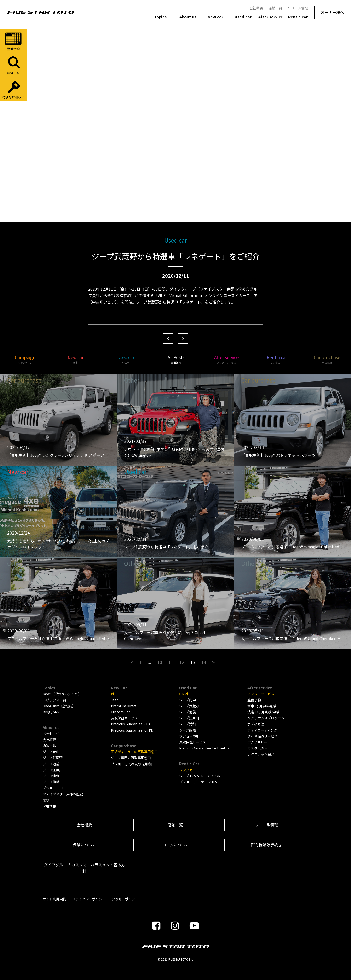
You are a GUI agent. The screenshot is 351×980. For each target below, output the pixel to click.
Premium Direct (124, 706)
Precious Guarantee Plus (130, 724)
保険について (84, 845)
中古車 (184, 694)
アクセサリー (257, 742)
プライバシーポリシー (89, 899)
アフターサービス (261, 694)
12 (182, 662)
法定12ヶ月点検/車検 (263, 712)
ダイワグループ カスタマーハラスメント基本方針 (84, 868)
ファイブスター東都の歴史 (63, 794)
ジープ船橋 (51, 782)
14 (204, 662)
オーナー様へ (332, 12)
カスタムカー (258, 748)
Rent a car (277, 359)
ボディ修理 (256, 724)
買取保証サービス (124, 718)
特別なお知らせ (13, 89)
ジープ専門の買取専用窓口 (131, 758)
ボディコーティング (262, 730)
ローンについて (175, 845)
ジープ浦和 (51, 776)
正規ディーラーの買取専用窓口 (134, 752)
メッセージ (51, 734)
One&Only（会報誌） (59, 706)
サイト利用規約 (54, 899)
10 (160, 662)
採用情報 (49, 806)
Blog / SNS (51, 712)
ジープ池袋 (51, 764)
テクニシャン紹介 (261, 754)
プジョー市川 (53, 788)
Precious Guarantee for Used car (205, 748)
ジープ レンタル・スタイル (200, 776)
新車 (114, 694)
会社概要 (256, 8)
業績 (46, 800)
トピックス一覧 (54, 700)
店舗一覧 (275, 8)
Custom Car (120, 712)
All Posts (176, 359)
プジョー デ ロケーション (198, 782)
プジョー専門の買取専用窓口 (133, 764)
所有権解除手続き (266, 845)
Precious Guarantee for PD (132, 730)
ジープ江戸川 (53, 770)
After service (226, 359)
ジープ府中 (51, 752)
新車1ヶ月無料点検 (262, 706)
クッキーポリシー (125, 899)
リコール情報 (298, 8)
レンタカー (188, 770)
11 (171, 662)
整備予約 (13, 41)
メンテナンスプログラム (266, 718)
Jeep (115, 700)
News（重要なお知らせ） (62, 694)
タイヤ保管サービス (263, 736)
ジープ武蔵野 (53, 758)
